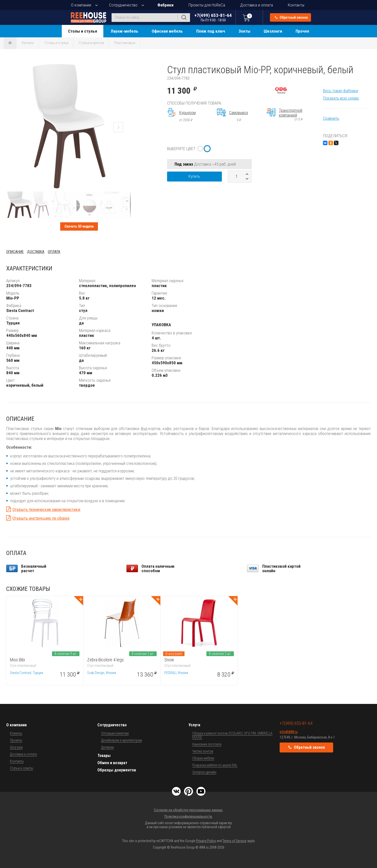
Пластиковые (125, 43)
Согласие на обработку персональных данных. (188, 810)
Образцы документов (117, 770)
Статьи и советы (22, 768)
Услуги (194, 725)
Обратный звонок (291, 17)
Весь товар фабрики (341, 91)
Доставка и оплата (256, 5)
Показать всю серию (341, 98)
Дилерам (107, 747)
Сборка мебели (203, 758)
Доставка (36, 252)
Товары (104, 756)
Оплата (54, 252)
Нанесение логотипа (207, 744)
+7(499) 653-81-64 (213, 17)
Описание (15, 252)
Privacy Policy (206, 841)
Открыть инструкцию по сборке (41, 518)
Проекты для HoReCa (207, 5)
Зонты (244, 31)
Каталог (28, 43)
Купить (194, 176)
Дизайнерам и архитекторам (122, 740)
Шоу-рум (16, 747)
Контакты (296, 5)
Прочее (302, 31)
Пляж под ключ (211, 31)
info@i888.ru (289, 732)
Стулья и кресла (91, 43)
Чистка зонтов (203, 751)
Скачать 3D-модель (79, 226)
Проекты (16, 740)
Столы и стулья (83, 31)
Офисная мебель (167, 31)
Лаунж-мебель (124, 31)
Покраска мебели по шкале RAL (215, 765)
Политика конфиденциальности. (188, 816)
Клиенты (16, 733)
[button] (126, 68)
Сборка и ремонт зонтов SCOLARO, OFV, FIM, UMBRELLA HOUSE (232, 735)
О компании (81, 5)
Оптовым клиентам (115, 733)
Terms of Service (235, 841)
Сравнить (331, 118)
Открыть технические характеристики (46, 509)
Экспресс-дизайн (204, 772)
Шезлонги (273, 31)
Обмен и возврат (112, 763)
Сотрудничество (123, 5)
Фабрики (165, 5)
